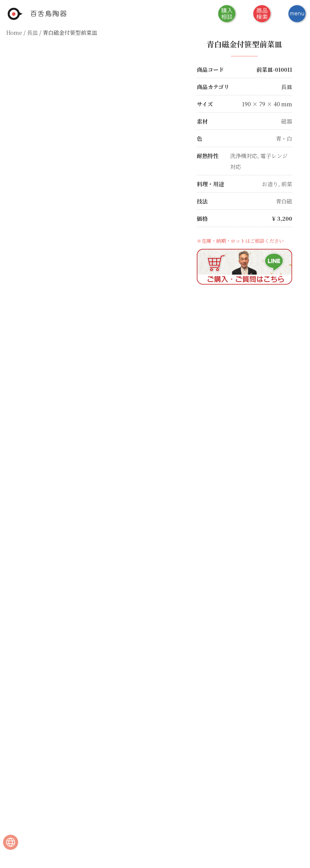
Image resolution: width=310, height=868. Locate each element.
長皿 (32, 32)
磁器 (287, 121)
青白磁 (284, 201)
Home (14, 32)
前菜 (287, 184)
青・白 (284, 138)
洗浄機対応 (244, 156)
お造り (270, 184)
